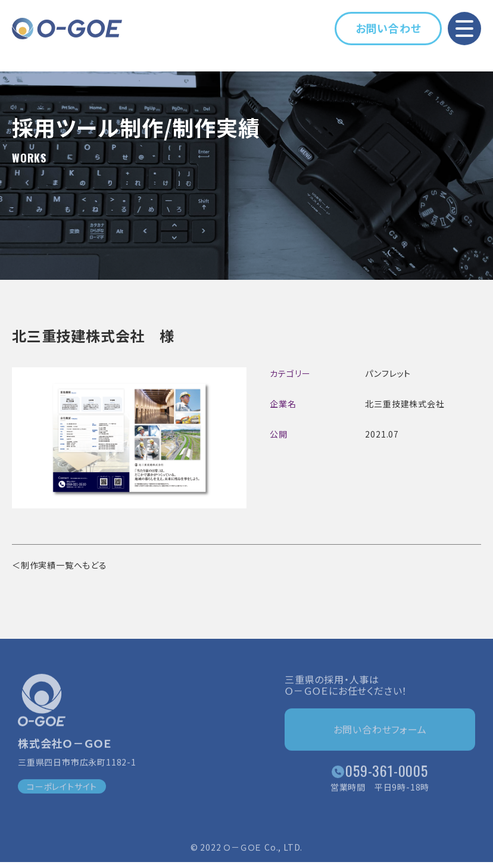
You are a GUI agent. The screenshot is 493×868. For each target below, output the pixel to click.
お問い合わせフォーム (380, 732)
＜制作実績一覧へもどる (60, 565)
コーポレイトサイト (62, 789)
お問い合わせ (389, 28)
